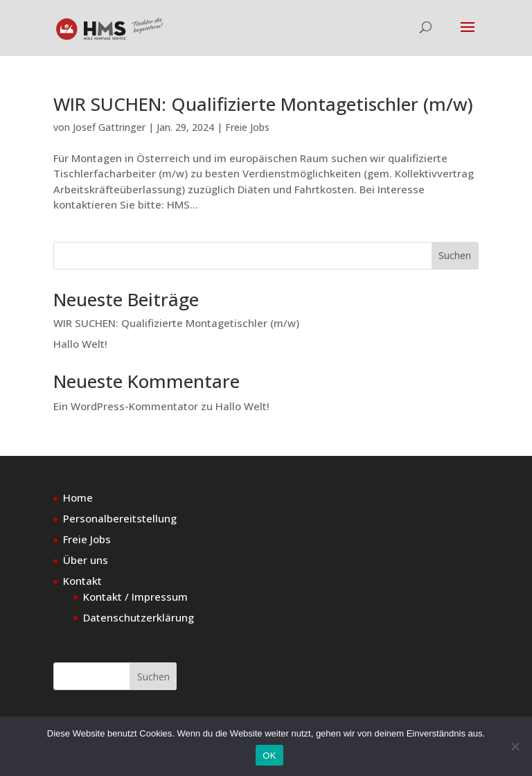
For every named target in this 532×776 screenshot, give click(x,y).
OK (269, 756)
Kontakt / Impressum (135, 597)
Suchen (455, 255)
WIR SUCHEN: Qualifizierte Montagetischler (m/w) (263, 104)
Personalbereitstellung (120, 518)
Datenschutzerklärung (139, 617)
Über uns (86, 560)
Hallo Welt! (80, 344)
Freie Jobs (247, 127)
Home (78, 497)
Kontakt (82, 581)
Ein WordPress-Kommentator (126, 406)
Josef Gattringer (109, 127)
